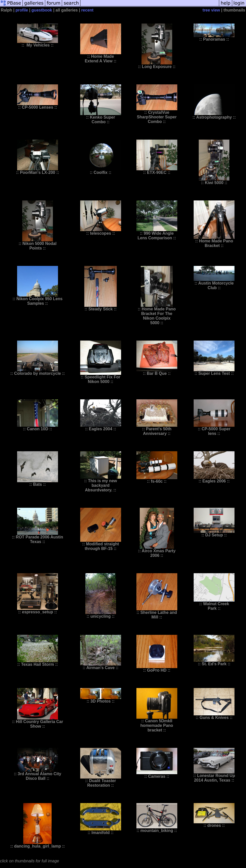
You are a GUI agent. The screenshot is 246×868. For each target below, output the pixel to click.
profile (22, 10)
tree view (211, 10)
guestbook (42, 10)
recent (87, 10)
